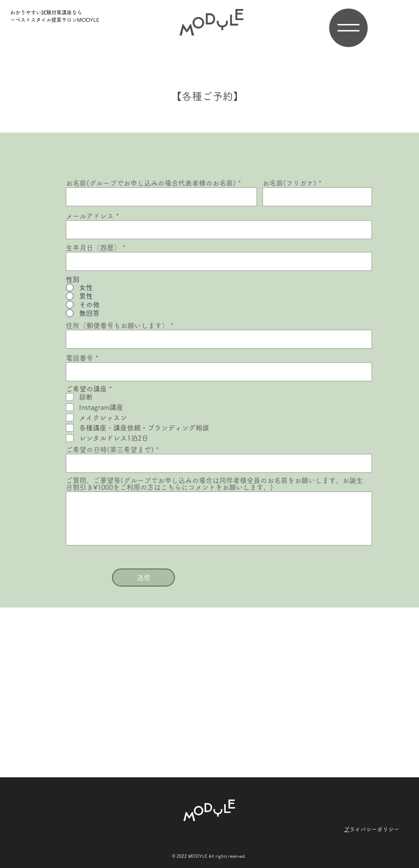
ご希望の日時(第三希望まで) (110, 450)
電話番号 (80, 358)
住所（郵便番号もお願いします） (117, 326)
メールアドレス (90, 216)
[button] (348, 28)
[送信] (143, 578)
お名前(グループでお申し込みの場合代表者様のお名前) (151, 183)
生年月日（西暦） (93, 248)
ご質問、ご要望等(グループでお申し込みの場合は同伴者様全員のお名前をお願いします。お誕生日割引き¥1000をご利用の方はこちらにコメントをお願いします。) (214, 484)
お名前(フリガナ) (289, 183)
